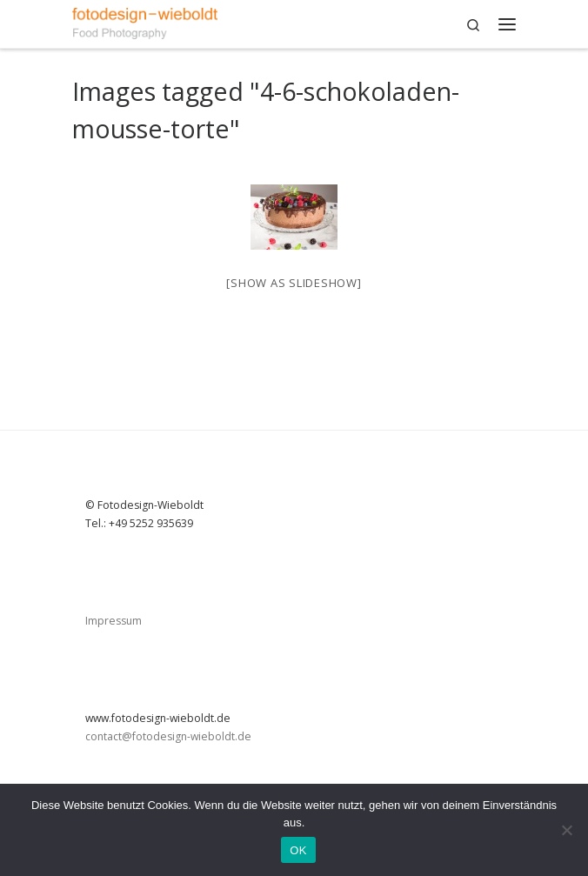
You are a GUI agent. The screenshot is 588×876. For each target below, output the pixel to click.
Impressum (114, 621)
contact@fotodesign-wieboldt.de (168, 736)
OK (298, 850)
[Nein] (566, 830)
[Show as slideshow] (294, 283)
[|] (145, 22)
